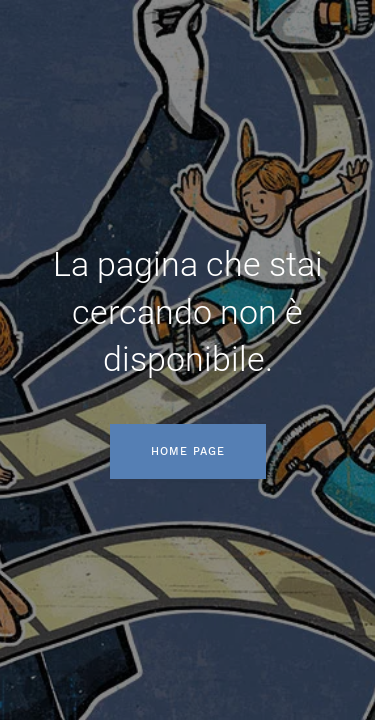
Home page (188, 451)
